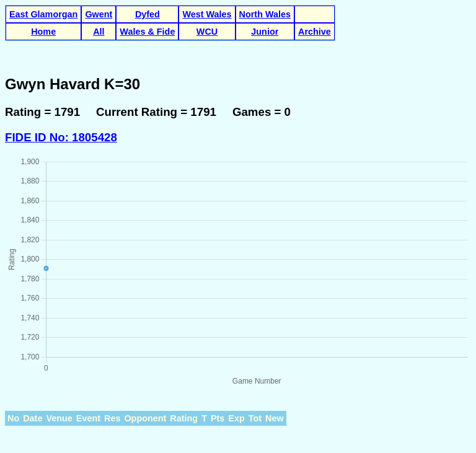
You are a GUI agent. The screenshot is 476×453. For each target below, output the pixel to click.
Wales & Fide (147, 32)
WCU (207, 32)
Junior (265, 32)
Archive (315, 32)
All (99, 32)
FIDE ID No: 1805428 (61, 137)
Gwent (99, 14)
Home (43, 32)
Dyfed (148, 14)
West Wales (207, 14)
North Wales (265, 14)
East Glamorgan (43, 14)
